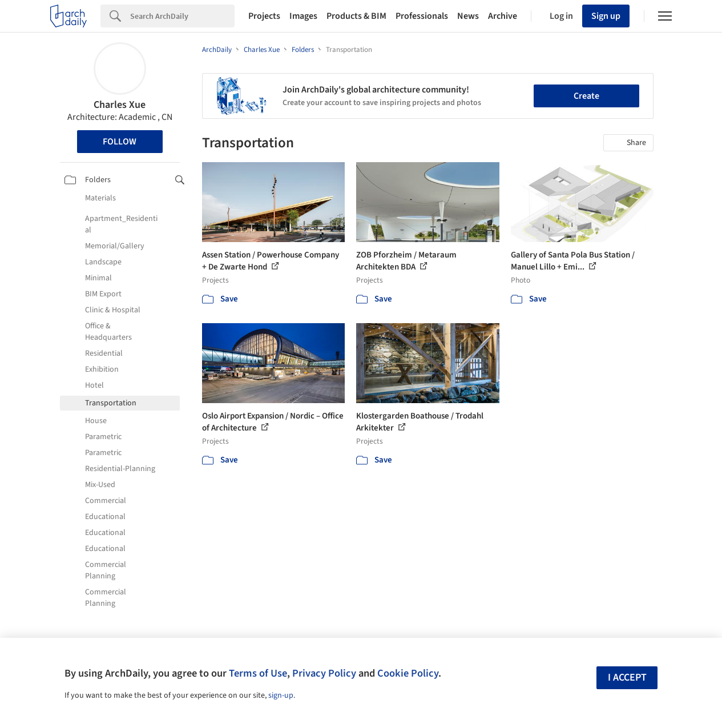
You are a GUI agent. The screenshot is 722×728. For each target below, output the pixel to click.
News (468, 16)
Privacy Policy (324, 673)
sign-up (281, 695)
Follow (120, 142)
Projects (264, 16)
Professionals (422, 16)
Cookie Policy (408, 673)
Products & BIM (356, 16)
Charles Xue (120, 105)
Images (303, 16)
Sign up (606, 16)
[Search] (182, 16)
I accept (627, 677)
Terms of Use (258, 673)
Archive (503, 16)
